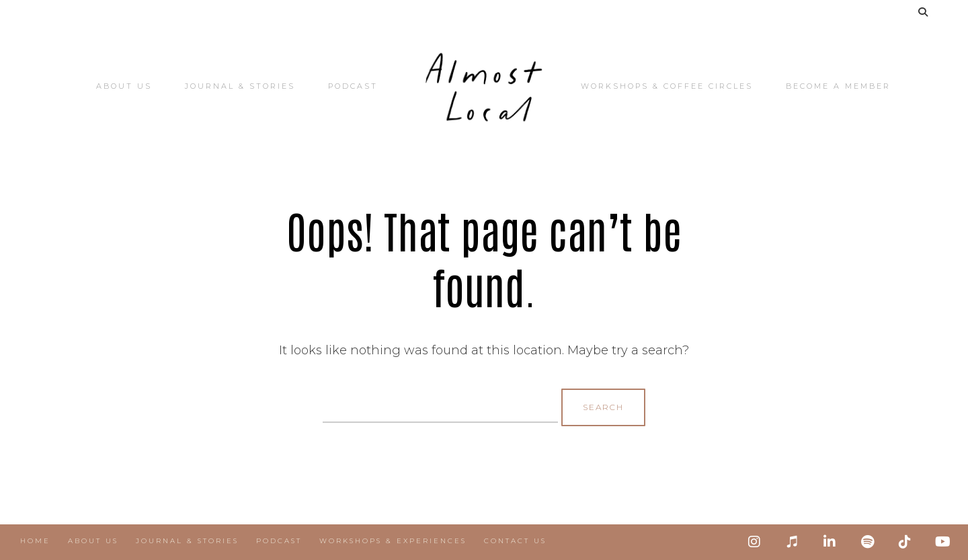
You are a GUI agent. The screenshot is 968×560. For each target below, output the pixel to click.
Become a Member (838, 86)
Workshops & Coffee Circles (667, 86)
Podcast (353, 86)
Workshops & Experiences (393, 541)
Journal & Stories (240, 86)
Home (35, 541)
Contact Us (515, 541)
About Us (124, 86)
